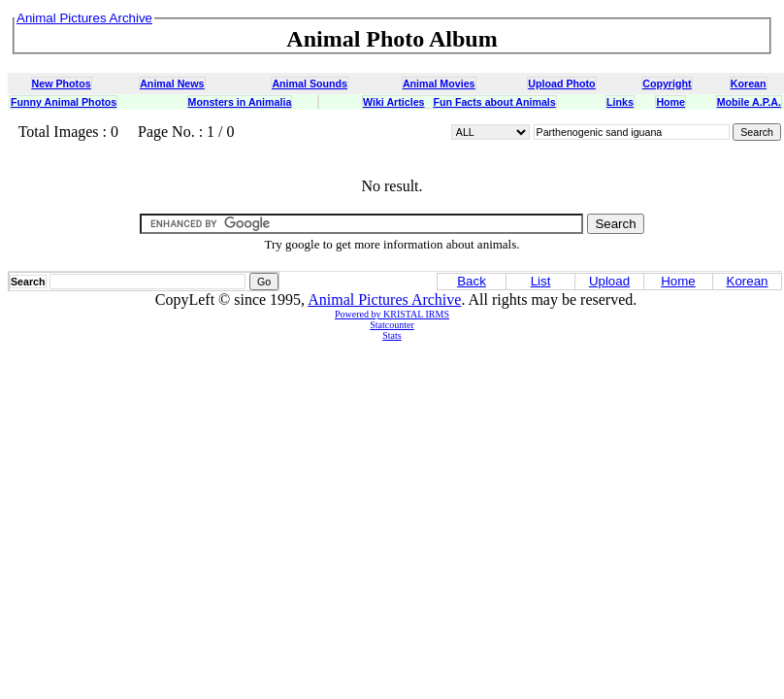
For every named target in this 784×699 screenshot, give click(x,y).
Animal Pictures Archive (384, 300)
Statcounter (392, 325)
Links (620, 102)
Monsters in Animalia (240, 102)
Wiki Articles (393, 102)
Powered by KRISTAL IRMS (392, 314)
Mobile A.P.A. (749, 102)
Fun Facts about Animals (494, 102)
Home (670, 102)
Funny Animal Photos (64, 102)
